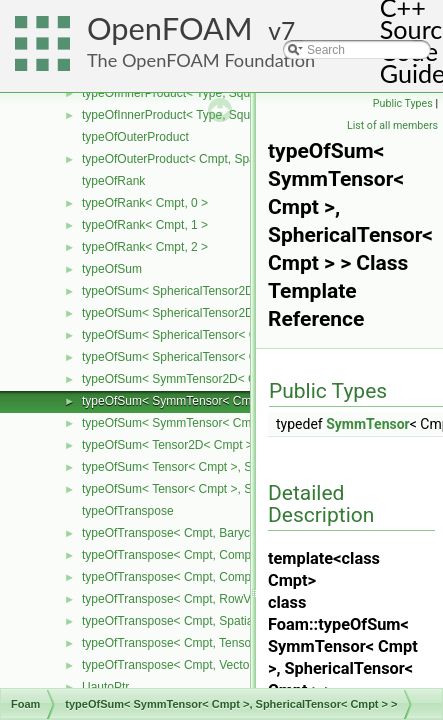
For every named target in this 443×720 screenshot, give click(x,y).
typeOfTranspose (128, 511)
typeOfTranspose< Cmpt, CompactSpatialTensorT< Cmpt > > (244, 577)
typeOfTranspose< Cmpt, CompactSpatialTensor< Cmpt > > (241, 555)
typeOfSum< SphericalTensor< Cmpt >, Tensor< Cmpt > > (236, 357)
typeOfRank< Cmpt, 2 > (145, 247)
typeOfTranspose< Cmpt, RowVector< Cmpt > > (209, 599)
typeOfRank (113, 181)
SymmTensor (368, 424)
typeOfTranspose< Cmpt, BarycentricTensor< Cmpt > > (228, 533)
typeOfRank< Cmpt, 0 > (145, 203)
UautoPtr (105, 687)
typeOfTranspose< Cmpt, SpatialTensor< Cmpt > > (217, 621)
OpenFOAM (170, 28)
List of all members (392, 125)
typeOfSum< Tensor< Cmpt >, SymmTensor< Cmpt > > (228, 489)
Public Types (403, 103)
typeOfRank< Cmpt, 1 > (145, 225)
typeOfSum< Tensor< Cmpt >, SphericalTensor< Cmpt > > (236, 467)
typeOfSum (112, 269)
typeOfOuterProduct (135, 137)
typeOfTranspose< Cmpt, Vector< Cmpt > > (197, 665)
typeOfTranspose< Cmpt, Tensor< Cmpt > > (198, 643)
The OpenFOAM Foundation (201, 60)
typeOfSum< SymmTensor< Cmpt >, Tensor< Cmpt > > (228, 423)
